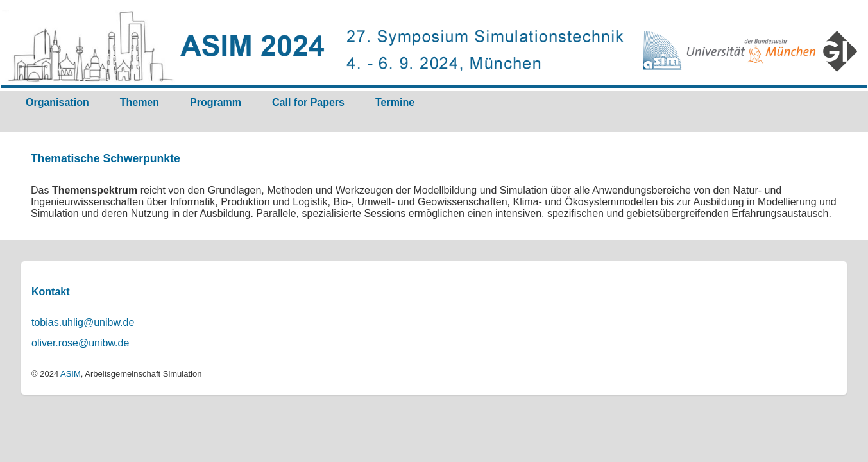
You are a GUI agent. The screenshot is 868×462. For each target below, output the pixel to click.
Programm (216, 102)
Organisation (57, 102)
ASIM (71, 374)
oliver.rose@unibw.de (80, 343)
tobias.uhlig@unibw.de (83, 322)
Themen (140, 102)
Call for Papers (308, 102)
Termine (395, 102)
